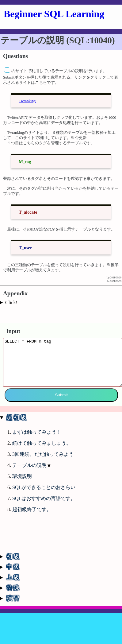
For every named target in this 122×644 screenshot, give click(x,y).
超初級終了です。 (32, 514)
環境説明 (22, 481)
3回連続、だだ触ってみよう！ (45, 459)
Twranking (27, 99)
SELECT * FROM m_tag (63, 363)
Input (13, 328)
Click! (11, 300)
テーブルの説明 (29, 470)
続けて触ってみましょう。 (42, 448)
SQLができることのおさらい (44, 492)
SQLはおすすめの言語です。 (44, 503)
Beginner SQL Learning (54, 14)
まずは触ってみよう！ (37, 437)
